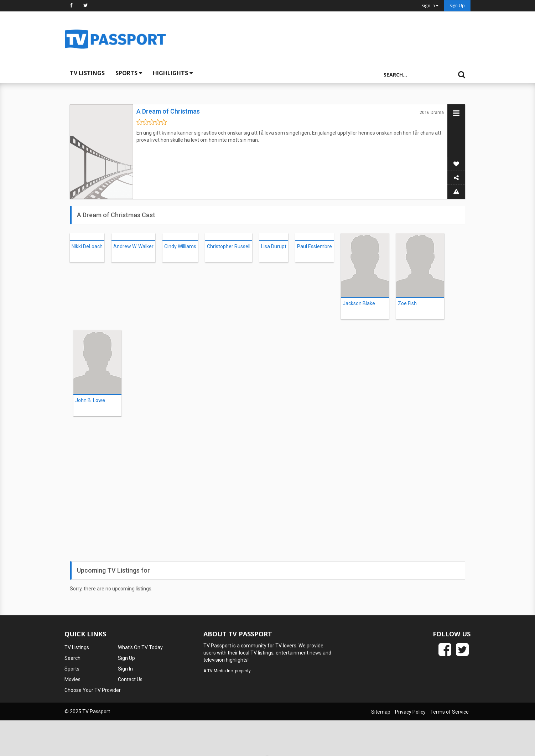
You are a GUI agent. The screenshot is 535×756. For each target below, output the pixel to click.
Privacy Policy (410, 712)
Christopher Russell (229, 246)
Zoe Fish (407, 303)
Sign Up (457, 6)
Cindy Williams (180, 246)
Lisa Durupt (274, 246)
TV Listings (87, 73)
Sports (129, 73)
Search (72, 658)
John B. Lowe (90, 400)
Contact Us (130, 679)
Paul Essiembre (315, 246)
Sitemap (381, 712)
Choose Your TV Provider (93, 690)
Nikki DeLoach (87, 246)
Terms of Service (450, 712)
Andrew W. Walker (133, 246)
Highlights (173, 73)
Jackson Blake (359, 303)
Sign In (125, 669)
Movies (72, 679)
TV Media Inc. (221, 671)
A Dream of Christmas (168, 111)
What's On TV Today (140, 647)
